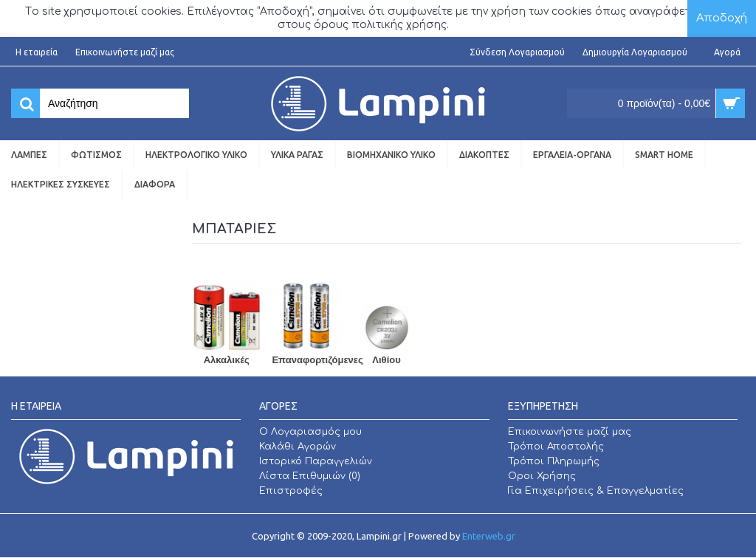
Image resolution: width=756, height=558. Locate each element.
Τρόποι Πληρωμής (554, 461)
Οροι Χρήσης (542, 476)
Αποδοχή (722, 18)
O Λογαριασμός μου (310, 432)
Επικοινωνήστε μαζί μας (570, 432)
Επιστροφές (291, 491)
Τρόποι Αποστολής (556, 447)
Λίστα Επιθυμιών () (310, 476)
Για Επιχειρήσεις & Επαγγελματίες (596, 491)
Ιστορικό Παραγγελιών (316, 461)
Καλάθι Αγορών (298, 447)
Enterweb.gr (489, 536)
